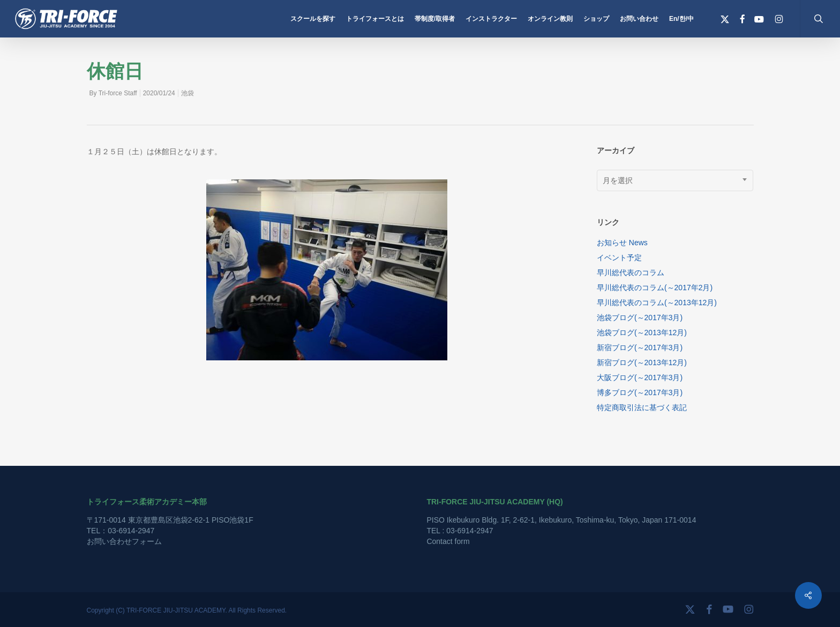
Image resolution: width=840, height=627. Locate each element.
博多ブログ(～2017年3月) (640, 392)
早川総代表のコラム (631, 273)
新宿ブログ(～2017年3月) (640, 348)
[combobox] (675, 180)
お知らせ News (622, 243)
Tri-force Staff (118, 93)
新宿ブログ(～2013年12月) (642, 362)
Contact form (448, 541)
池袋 (187, 93)
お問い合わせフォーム (124, 541)
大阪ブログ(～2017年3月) (640, 377)
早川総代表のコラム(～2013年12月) (657, 303)
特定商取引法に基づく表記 (642, 407)
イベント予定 (619, 258)
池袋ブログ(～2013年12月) (642, 333)
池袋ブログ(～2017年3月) (640, 318)
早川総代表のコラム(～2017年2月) (655, 288)
